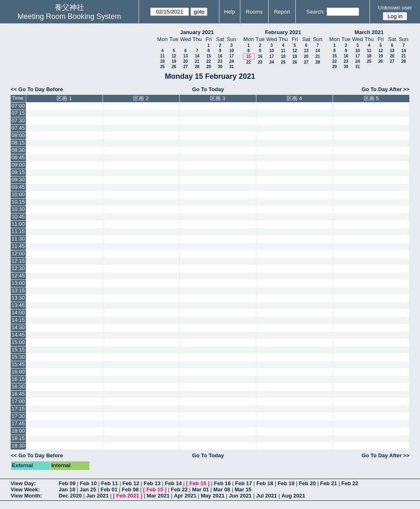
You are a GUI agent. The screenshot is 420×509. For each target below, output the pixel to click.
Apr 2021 (185, 496)
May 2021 (213, 496)
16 (220, 56)
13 (186, 56)
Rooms (254, 12)
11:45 (18, 246)
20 (186, 61)
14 (197, 56)
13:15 (18, 290)
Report (282, 12)
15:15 (18, 350)
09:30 (18, 180)
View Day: (23, 483)
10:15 (18, 202)
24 (232, 61)
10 (232, 51)
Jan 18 (67, 490)
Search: (316, 12)
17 (232, 56)
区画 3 (218, 98)
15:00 (18, 342)
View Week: (25, 490)
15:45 (18, 364)
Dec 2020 (70, 496)
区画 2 (141, 98)
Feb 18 (265, 483)
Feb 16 (222, 483)
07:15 (18, 113)
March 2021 (369, 32)
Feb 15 (198, 483)
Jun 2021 (240, 496)
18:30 (18, 446)
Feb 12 (131, 483)
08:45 (18, 157)
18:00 (18, 431)
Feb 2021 (128, 496)
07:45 (18, 128)
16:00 (18, 372)
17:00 (18, 401)
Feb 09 (67, 483)
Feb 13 (152, 483)
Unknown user (395, 8)
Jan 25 (88, 490)
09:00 (18, 165)
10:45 (18, 217)
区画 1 (64, 98)
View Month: (26, 496)
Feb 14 (173, 483)
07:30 (18, 120)
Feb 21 (328, 483)
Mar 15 (243, 490)
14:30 (18, 327)
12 (174, 56)
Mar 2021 (158, 496)
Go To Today (208, 89)
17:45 (18, 423)
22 (209, 61)
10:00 (18, 194)
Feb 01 (109, 490)
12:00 (18, 253)
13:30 (18, 298)
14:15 (18, 320)
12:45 (18, 276)
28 (197, 67)
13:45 (18, 305)
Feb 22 (350, 483)
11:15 (18, 231)
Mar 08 (222, 490)
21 (197, 61)
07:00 (18, 106)
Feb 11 (110, 483)
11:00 (18, 224)
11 (162, 56)
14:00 (18, 313)
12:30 (18, 268)
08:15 (18, 143)
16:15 (18, 379)
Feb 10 (88, 483)
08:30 (18, 150)
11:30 (18, 239)
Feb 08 (130, 490)
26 (174, 67)
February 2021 (283, 32)
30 (220, 67)
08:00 (18, 135)
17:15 (18, 409)
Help (229, 12)
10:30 (18, 209)
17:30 (18, 416)
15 (209, 56)
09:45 (18, 187)
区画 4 (294, 98)
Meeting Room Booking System (69, 16)
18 (162, 61)
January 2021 (197, 32)
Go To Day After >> (386, 89)
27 (186, 67)
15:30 (18, 357)
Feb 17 (243, 483)
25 (162, 67)
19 (174, 61)
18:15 (18, 438)
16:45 (18, 394)
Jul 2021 (266, 496)
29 (209, 67)
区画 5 (371, 98)
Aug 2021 (293, 496)
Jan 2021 (97, 496)
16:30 (18, 386)
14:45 (18, 335)
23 (220, 61)
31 (232, 67)
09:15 (18, 172)
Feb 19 (286, 483)
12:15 (18, 261)
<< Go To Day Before (37, 89)
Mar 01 (200, 490)
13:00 (18, 283)
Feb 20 (307, 483)
